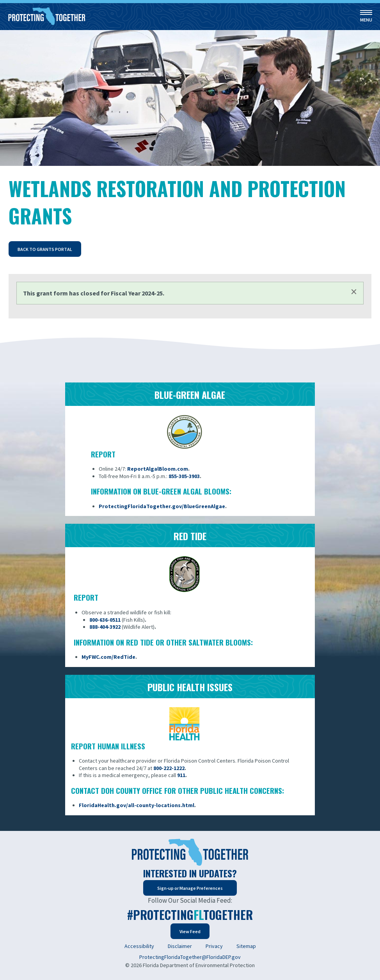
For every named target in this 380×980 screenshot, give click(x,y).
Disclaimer (180, 946)
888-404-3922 (105, 627)
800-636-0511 (105, 620)
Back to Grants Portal (45, 249)
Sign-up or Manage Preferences (190, 888)
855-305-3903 (184, 476)
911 (181, 775)
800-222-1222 (169, 768)
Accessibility (139, 946)
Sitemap (246, 946)
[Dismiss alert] (354, 292)
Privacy (214, 946)
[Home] (47, 17)
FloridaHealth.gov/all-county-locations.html (137, 805)
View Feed (190, 931)
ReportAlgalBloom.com (158, 469)
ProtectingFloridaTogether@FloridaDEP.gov (190, 957)
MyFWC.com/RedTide (108, 657)
